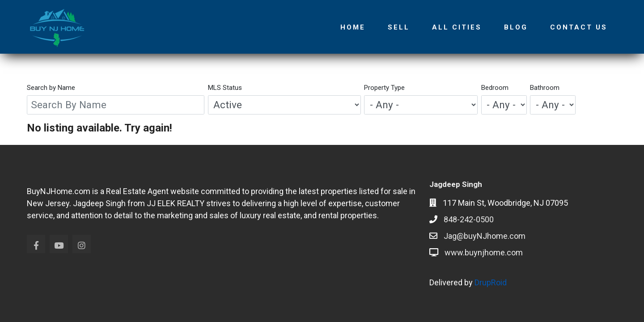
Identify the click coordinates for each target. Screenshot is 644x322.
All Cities (457, 27)
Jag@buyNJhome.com (485, 236)
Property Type (384, 88)
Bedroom (495, 88)
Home (353, 27)
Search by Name (51, 88)
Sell (399, 27)
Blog (516, 27)
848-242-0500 (469, 219)
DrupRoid (491, 282)
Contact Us (579, 27)
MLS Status (225, 88)
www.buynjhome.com (484, 252)
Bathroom (545, 88)
